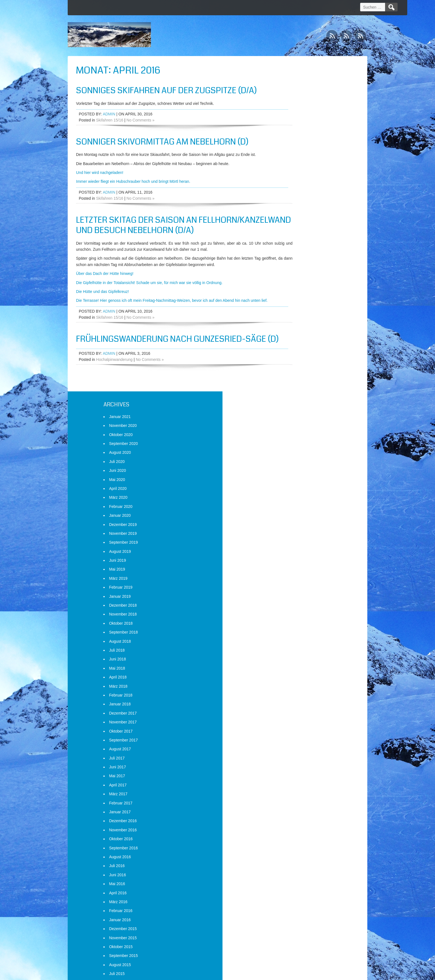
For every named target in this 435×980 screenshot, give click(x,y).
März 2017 (293, 459)
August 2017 (295, 414)
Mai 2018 (292, 333)
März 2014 (293, 782)
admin (109, 114)
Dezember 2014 (298, 701)
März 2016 (293, 566)
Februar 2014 (296, 791)
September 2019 (299, 207)
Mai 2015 (292, 656)
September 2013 (299, 836)
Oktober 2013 (296, 827)
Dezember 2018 (298, 270)
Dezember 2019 (298, 189)
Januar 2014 (295, 800)
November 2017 (298, 387)
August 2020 (295, 117)
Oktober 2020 (296, 99)
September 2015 (299, 620)
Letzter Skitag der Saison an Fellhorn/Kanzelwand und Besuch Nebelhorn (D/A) (148, 230)
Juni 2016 (293, 540)
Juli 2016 (292, 531)
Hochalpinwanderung (114, 387)
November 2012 (298, 926)
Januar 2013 (295, 908)
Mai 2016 (292, 548)
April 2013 (293, 881)
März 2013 (293, 890)
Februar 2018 (296, 360)
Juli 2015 (292, 638)
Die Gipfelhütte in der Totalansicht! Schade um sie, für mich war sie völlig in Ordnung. (149, 293)
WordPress (315, 974)
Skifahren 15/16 (110, 120)
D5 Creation (265, 974)
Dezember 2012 (298, 917)
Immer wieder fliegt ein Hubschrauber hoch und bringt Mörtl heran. (133, 181)
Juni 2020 (293, 135)
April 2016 (293, 558)
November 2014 (298, 710)
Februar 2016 (296, 575)
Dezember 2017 (298, 378)
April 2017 (293, 450)
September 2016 (299, 513)
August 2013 (295, 845)
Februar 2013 (296, 899)
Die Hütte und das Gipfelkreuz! (103, 302)
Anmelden (293, 951)
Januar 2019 (295, 261)
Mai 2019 (292, 234)
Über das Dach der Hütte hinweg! (105, 284)
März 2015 (293, 674)
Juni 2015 (293, 647)
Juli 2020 (292, 126)
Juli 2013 (292, 854)
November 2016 (298, 495)
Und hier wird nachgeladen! (100, 173)
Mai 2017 (292, 441)
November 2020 (298, 90)
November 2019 (298, 198)
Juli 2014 (292, 746)
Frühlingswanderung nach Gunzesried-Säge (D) (161, 361)
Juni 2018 (293, 324)
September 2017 (299, 405)
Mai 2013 (292, 872)
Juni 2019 (293, 225)
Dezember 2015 (298, 593)
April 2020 (293, 153)
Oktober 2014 (296, 719)
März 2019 (293, 243)
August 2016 (295, 521)
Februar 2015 (296, 683)
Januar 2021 (295, 81)
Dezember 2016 (298, 486)
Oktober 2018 (296, 288)
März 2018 (293, 351)
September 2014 (299, 728)
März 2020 (293, 162)
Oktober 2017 (296, 396)
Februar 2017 (296, 468)
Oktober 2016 (296, 503)
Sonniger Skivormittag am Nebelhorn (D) (162, 142)
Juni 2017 (293, 432)
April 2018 (293, 342)
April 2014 (293, 773)
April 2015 (293, 665)
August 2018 (295, 306)
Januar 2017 (295, 477)
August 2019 (295, 216)
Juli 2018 (292, 315)
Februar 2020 (296, 171)
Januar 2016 (295, 584)
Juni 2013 (293, 863)
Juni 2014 (293, 755)
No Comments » (141, 120)
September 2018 (299, 297)
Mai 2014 (292, 764)
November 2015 (298, 602)
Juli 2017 (292, 423)
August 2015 (295, 629)
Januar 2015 (295, 692)
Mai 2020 (292, 144)
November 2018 (298, 279)
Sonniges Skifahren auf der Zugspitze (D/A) (166, 90)
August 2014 (295, 737)
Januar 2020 (295, 180)
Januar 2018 (295, 369)
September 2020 (299, 108)
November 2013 (298, 818)
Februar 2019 (296, 252)
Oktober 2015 (296, 611)
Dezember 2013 (298, 809)
